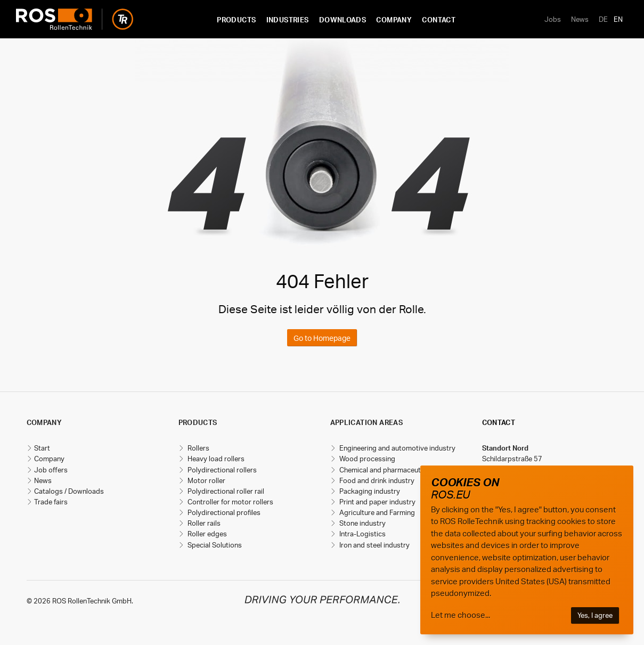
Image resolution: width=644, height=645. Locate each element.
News (580, 19)
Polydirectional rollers (221, 470)
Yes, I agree (595, 615)
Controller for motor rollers (230, 502)
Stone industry (362, 523)
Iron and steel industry (374, 545)
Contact (439, 20)
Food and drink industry (376, 480)
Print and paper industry (377, 502)
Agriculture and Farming (376, 512)
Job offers (51, 470)
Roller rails (203, 523)
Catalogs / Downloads (69, 491)
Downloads (343, 20)
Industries (288, 20)
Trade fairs (51, 502)
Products (236, 20)
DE (603, 19)
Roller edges (206, 534)
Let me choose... (460, 615)
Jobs (553, 19)
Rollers (198, 448)
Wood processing (366, 459)
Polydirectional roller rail (225, 491)
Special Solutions (214, 545)
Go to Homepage (322, 338)
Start (42, 448)
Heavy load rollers (215, 459)
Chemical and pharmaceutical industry (398, 470)
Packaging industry (369, 491)
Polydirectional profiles (223, 512)
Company (394, 20)
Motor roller (206, 480)
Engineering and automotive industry (397, 448)
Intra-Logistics (362, 534)
